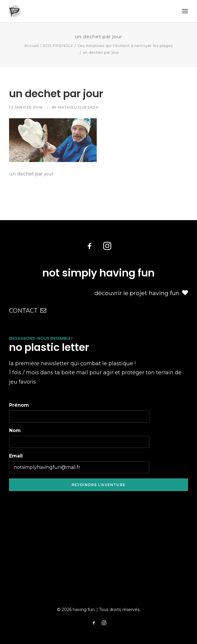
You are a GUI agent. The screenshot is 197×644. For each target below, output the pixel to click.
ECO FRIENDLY (58, 46)
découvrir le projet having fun (141, 293)
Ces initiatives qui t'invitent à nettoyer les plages (125, 46)
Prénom (19, 405)
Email (16, 456)
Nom (15, 430)
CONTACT (28, 311)
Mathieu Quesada (78, 107)
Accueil (31, 46)
